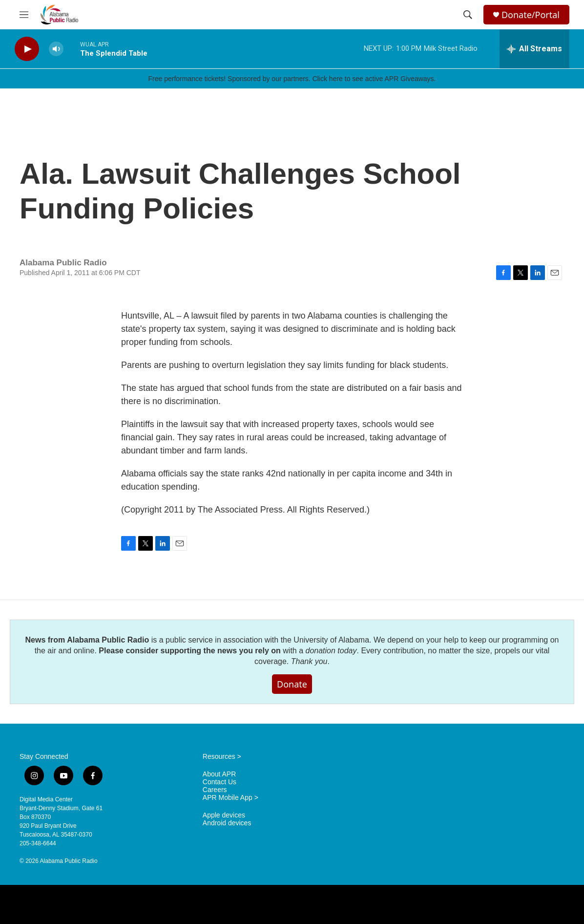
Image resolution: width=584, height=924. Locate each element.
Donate (292, 684)
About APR (219, 774)
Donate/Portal (531, 15)
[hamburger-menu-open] (24, 15)
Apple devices (224, 815)
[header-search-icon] (468, 15)
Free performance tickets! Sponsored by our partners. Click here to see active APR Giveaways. (292, 79)
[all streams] (534, 49)
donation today (331, 651)
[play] (27, 49)
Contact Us (219, 782)
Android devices (227, 823)
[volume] (56, 49)
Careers (215, 790)
